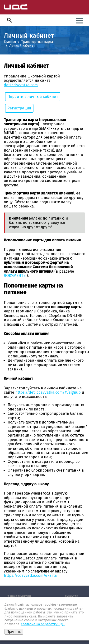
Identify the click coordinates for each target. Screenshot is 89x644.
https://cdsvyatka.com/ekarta (30, 575)
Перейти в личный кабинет (33, 97)
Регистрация (19, 108)
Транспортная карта (37, 42)
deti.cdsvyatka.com (21, 85)
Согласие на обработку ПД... (43, 624)
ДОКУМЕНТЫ (15, 276)
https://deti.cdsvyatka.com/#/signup (48, 392)
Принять (14, 632)
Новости (72, 596)
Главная (10, 42)
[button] (9, 20)
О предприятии (19, 596)
